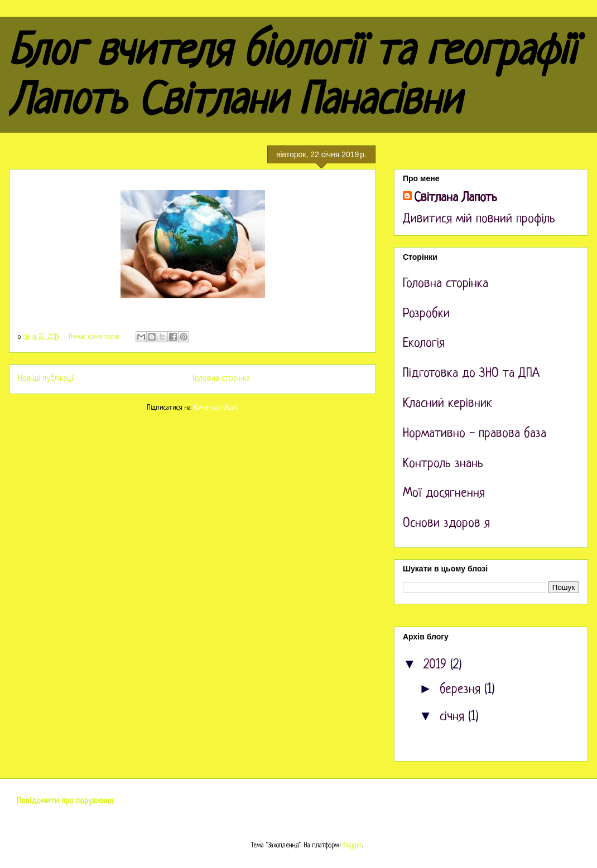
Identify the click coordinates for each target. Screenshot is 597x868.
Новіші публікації (47, 379)
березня (462, 690)
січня (454, 717)
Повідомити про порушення (65, 801)
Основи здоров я (446, 524)
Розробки (426, 314)
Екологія (424, 344)
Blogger (352, 846)
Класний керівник (447, 404)
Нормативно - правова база (475, 434)
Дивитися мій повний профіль (479, 219)
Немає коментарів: (95, 337)
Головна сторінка (221, 379)
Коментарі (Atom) (216, 408)
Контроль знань (443, 464)
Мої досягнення (444, 494)
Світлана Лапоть (456, 198)
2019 (437, 665)
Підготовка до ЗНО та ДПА (471, 374)
